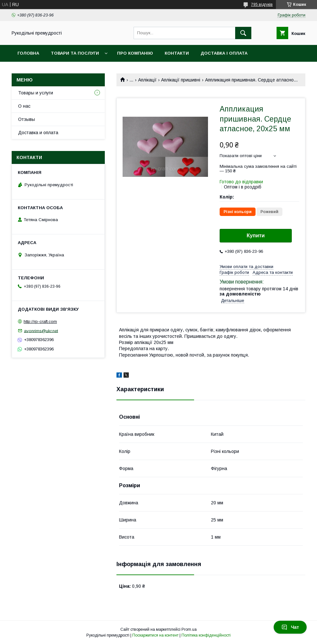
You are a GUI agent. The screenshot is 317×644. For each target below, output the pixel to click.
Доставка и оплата (38, 133)
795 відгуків (262, 5)
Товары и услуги (36, 93)
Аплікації (147, 80)
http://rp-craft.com (40, 322)
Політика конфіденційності (206, 635)
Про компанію (135, 53)
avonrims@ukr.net (41, 331)
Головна (28, 53)
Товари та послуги (75, 53)
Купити (256, 236)
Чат (290, 627)
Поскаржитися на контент (155, 635)
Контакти (177, 53)
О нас (24, 106)
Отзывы (27, 119)
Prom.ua (189, 629)
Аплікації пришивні (181, 80)
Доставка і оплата (224, 53)
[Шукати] (243, 33)
